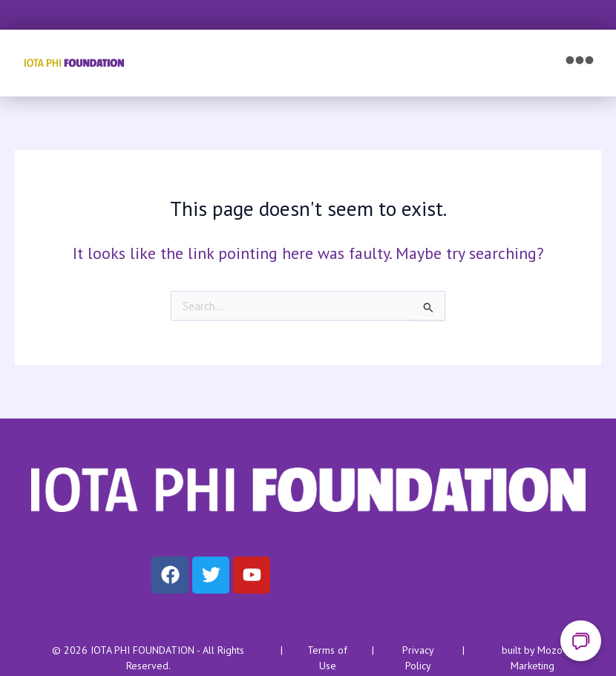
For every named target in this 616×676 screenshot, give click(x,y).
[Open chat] (581, 641)
